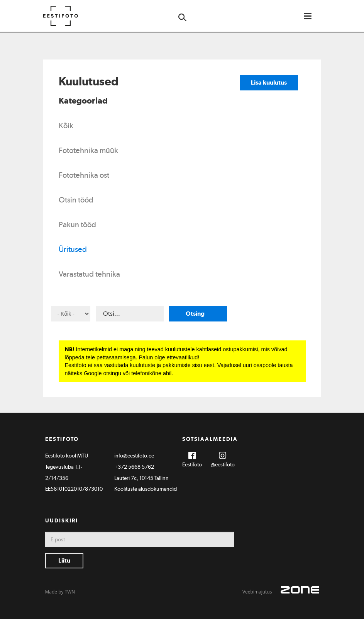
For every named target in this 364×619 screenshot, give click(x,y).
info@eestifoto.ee (134, 456)
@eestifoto (223, 464)
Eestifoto (192, 464)
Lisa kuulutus (269, 82)
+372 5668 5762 (134, 467)
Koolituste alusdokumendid (146, 489)
